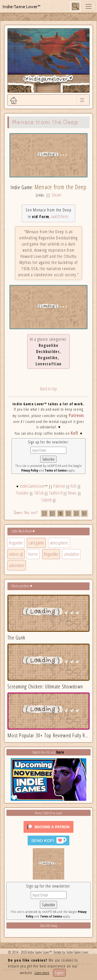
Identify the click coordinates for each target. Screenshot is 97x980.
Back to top (48, 389)
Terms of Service (56, 470)
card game (36, 543)
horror (33, 554)
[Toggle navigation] (89, 6)
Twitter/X (56, 493)
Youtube (22, 493)
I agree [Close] (59, 973)
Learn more (42, 973)
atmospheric (59, 543)
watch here (60, 216)
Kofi (74, 433)
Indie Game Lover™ (22, 7)
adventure (17, 565)
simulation (71, 554)
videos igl (16, 554)
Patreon (76, 415)
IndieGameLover (33, 486)
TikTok (39, 493)
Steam (56, 195)
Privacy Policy (30, 470)
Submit (46, 500)
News (72, 493)
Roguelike (51, 554)
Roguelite (16, 543)
